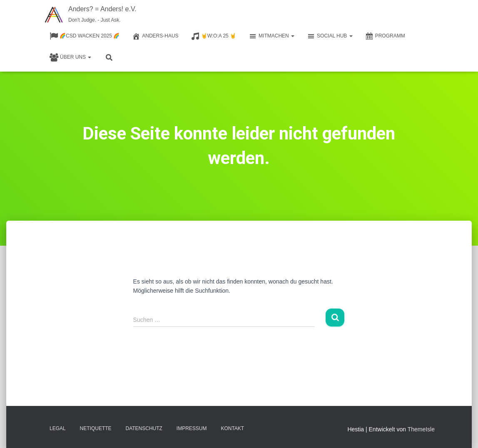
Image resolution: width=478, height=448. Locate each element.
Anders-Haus (155, 36)
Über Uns (70, 57)
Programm (385, 36)
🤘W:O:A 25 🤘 (214, 36)
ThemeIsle (421, 429)
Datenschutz (144, 428)
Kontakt (232, 428)
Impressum (192, 428)
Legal (58, 428)
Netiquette (96, 428)
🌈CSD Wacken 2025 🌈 (85, 36)
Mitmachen (271, 36)
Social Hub (330, 36)
